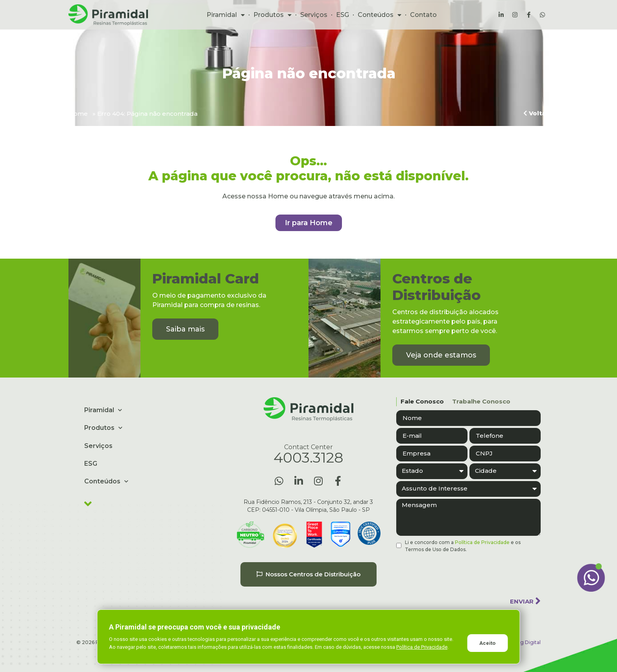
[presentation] (456, 572)
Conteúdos (380, 15)
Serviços (314, 15)
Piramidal (226, 15)
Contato (423, 15)
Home (78, 114)
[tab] (420, 402)
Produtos (272, 15)
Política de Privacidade (482, 542)
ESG (343, 15)
